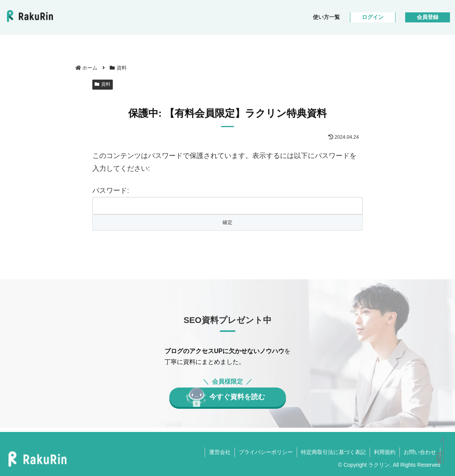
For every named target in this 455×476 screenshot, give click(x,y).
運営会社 (220, 452)
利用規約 (385, 452)
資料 (103, 84)
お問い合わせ (420, 452)
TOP (439, 458)
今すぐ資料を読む (237, 397)
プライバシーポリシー (266, 452)
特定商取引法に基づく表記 (333, 452)
